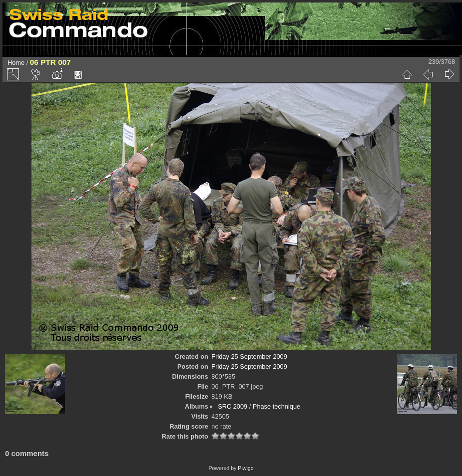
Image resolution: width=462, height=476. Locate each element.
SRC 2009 (232, 406)
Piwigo (245, 468)
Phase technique (276, 406)
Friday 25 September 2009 (249, 357)
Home (16, 63)
